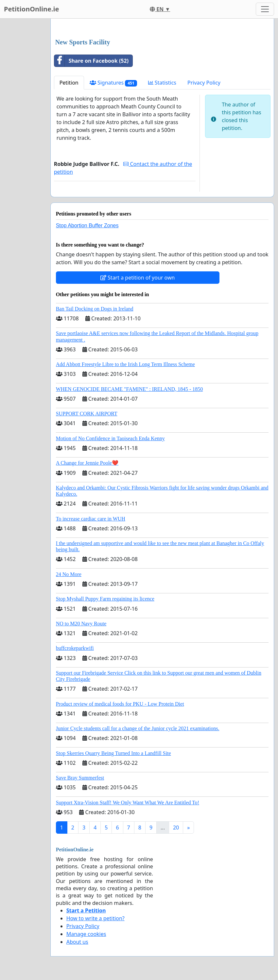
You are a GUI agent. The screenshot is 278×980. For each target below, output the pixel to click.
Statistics (162, 83)
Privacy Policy (204, 83)
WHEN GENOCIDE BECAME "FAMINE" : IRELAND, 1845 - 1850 (130, 389)
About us (77, 942)
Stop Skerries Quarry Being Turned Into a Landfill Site (113, 753)
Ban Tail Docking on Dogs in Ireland (95, 309)
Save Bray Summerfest (80, 778)
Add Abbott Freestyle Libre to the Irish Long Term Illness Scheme (125, 364)
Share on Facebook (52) (91, 61)
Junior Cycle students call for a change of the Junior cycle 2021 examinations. (138, 728)
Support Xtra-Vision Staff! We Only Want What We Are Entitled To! (128, 803)
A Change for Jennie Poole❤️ (87, 463)
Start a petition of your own (138, 278)
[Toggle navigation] (265, 9)
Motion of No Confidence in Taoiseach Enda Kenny (110, 438)
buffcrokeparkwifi (75, 648)
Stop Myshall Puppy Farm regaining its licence (105, 599)
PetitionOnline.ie (31, 9)
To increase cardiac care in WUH (91, 519)
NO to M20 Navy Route (81, 624)
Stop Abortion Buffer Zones (87, 225)
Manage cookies (86, 934)
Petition (69, 83)
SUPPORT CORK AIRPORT (87, 414)
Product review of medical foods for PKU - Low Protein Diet (120, 704)
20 (176, 827)
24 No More (69, 574)
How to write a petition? (96, 918)
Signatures (113, 83)
